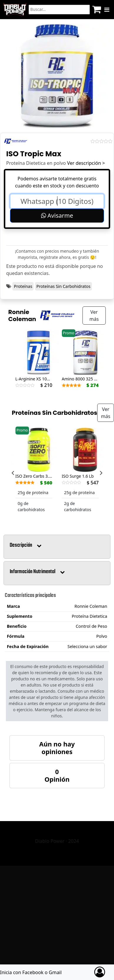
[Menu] (107, 10)
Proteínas (23, 286)
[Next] (101, 473)
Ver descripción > (86, 163)
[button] (57, 547)
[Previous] (13, 473)
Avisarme (57, 215)
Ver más (94, 316)
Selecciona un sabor (87, 646)
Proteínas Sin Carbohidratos (63, 286)
